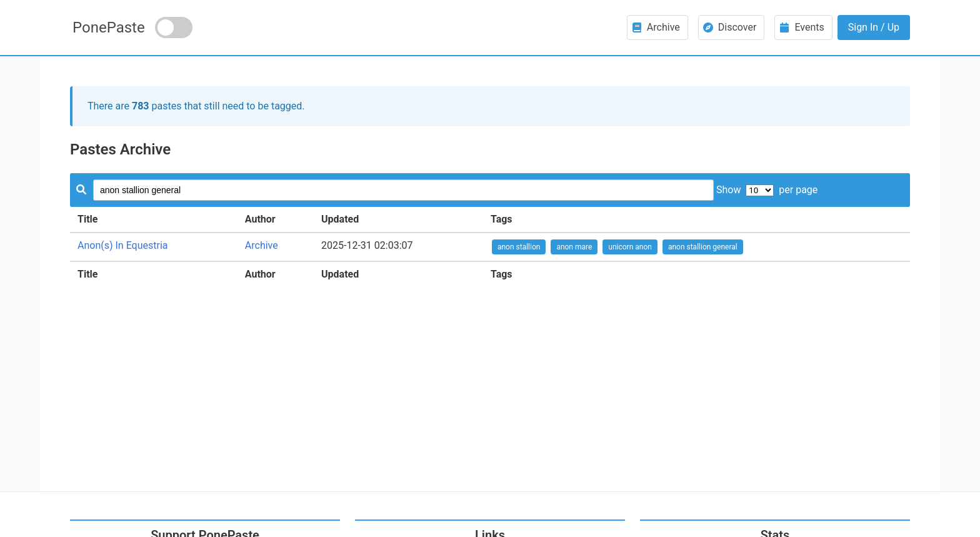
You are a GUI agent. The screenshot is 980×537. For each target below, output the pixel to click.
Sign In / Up (874, 27)
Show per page (767, 190)
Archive (262, 245)
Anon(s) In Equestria (123, 245)
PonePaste (109, 28)
